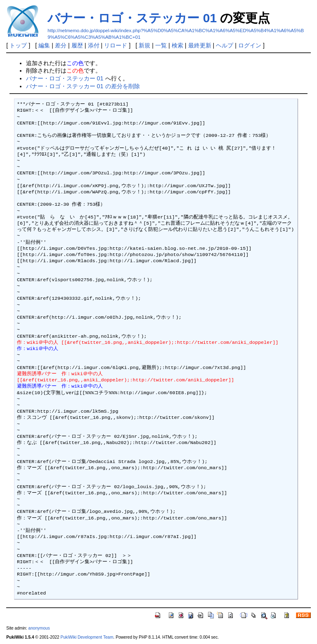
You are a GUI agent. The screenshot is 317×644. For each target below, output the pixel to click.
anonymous (39, 628)
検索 (177, 45)
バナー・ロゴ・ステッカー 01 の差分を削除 (83, 86)
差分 (61, 45)
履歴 (77, 45)
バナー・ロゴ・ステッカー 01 (132, 18)
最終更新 (200, 45)
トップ (18, 45)
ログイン (250, 45)
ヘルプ (225, 45)
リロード (116, 45)
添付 (94, 45)
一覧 (161, 45)
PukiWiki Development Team (87, 637)
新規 (144, 45)
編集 (44, 45)
